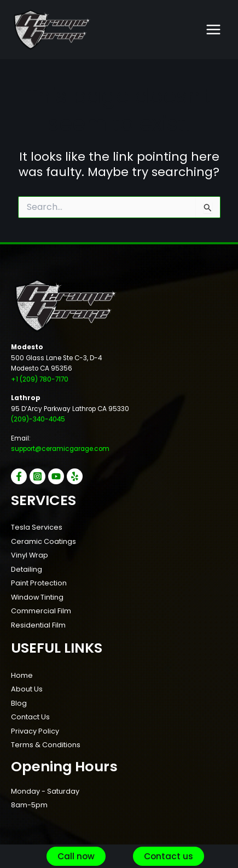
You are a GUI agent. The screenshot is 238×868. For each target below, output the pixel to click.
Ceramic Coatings (43, 541)
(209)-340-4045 (38, 419)
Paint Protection (39, 583)
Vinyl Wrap (30, 555)
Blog (19, 703)
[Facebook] (19, 476)
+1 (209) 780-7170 (40, 379)
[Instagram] (37, 476)
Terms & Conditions (46, 745)
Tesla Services (37, 527)
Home (22, 675)
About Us (27, 689)
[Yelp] (75, 476)
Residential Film (38, 625)
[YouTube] (56, 476)
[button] (76, 857)
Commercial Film (41, 611)
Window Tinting (37, 597)
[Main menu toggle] (213, 30)
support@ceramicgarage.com (60, 449)
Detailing (27, 569)
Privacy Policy (35, 731)
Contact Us (30, 717)
